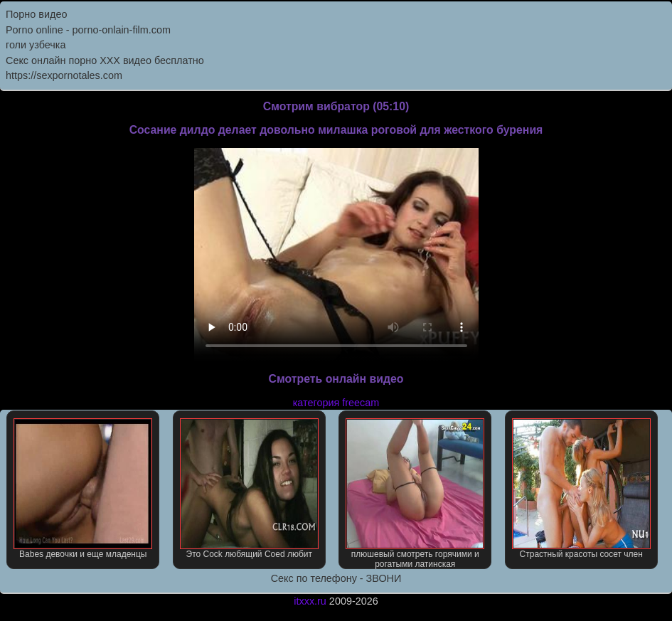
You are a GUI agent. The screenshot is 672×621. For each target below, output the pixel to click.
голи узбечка (36, 45)
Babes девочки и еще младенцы (83, 489)
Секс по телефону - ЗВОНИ (336, 578)
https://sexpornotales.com (64, 75)
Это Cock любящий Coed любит (249, 489)
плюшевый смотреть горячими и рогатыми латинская (415, 494)
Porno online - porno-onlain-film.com (88, 30)
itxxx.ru (310, 601)
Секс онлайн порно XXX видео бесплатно (105, 60)
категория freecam (336, 403)
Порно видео (36, 14)
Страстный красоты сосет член (581, 489)
